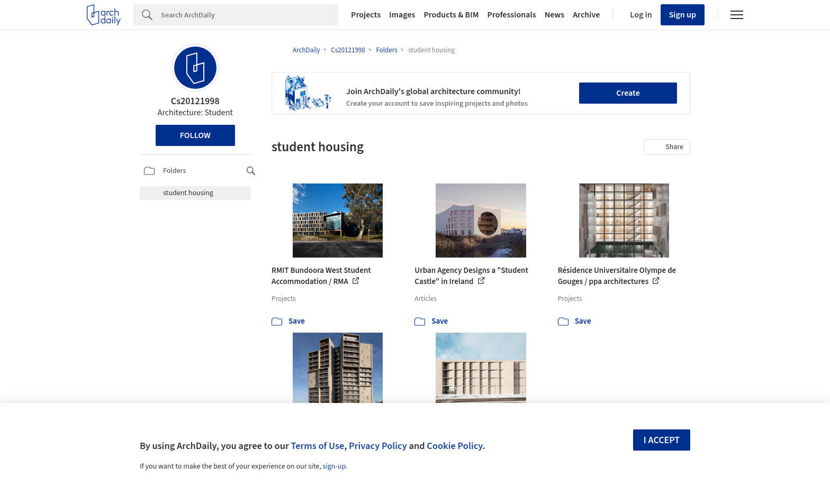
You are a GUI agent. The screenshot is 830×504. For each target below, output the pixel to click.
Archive (586, 15)
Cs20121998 (195, 101)
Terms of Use (317, 446)
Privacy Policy (378, 446)
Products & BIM (451, 15)
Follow (195, 135)
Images (402, 15)
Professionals (512, 15)
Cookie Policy (454, 446)
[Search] (250, 15)
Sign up (683, 15)
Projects (366, 15)
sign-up (334, 466)
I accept (662, 440)
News (554, 15)
